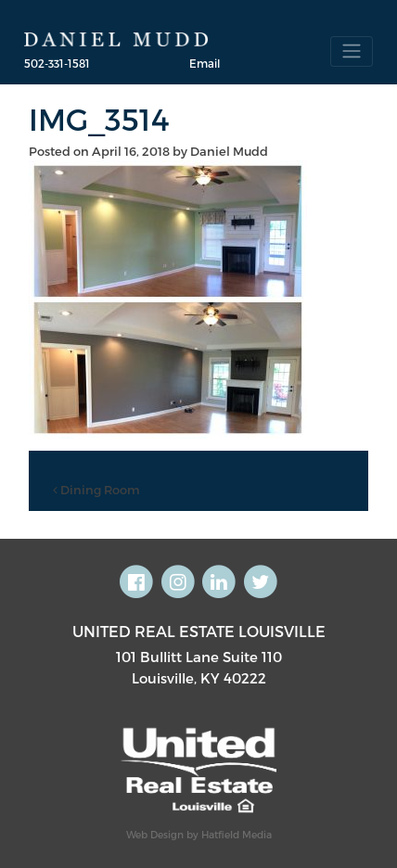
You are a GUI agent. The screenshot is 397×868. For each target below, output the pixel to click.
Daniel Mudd (229, 151)
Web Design (155, 834)
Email (205, 63)
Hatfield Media (237, 834)
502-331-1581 (57, 63)
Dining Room (96, 490)
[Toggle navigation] (352, 51)
